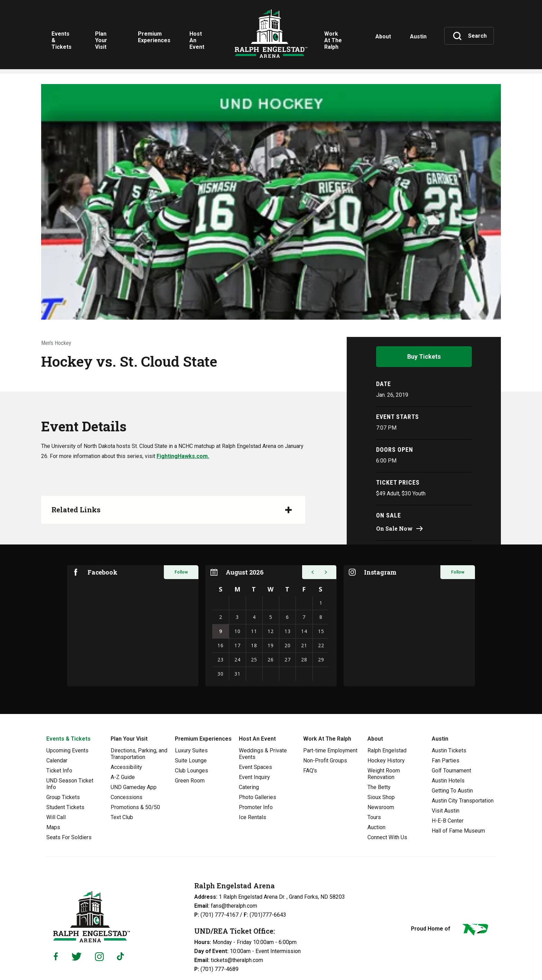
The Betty (379, 731)
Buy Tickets (424, 300)
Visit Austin (446, 754)
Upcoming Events (67, 694)
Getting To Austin (452, 734)
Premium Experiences (203, 682)
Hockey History (386, 704)
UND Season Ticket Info (70, 727)
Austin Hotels (448, 724)
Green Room (190, 724)
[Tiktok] (122, 900)
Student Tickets (65, 751)
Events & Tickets (68, 682)
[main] (271, 329)
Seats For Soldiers (69, 781)
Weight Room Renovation (384, 717)
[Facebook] (56, 900)
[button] (312, 516)
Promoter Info (256, 751)
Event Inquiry (254, 721)
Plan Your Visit (129, 682)
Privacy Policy (171, 961)
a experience (463, 960)
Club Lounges (191, 714)
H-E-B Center (448, 764)
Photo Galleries (258, 741)
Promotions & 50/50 (135, 751)
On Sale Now (394, 472)
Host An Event (257, 682)
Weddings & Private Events (263, 697)
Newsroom (381, 751)
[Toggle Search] (470, 36)
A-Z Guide (123, 721)
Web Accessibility (214, 961)
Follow (181, 516)
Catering (249, 731)
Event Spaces (255, 711)
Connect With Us (387, 781)
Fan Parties (446, 704)
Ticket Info (59, 714)
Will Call (56, 761)
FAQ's (310, 714)
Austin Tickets (449, 694)
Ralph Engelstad (387, 694)
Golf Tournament (451, 714)
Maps (53, 771)
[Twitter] (77, 900)
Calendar (57, 704)
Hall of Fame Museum (458, 774)
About (375, 682)
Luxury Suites (191, 694)
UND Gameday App (134, 731)
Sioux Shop (381, 741)
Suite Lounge (191, 704)
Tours (374, 761)
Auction (376, 771)
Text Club (122, 761)
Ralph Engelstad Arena (271, 36)
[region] (271, 569)
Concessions (127, 741)
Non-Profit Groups (325, 704)
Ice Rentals (253, 761)
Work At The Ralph (327, 682)
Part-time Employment (330, 694)
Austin (440, 682)
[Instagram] (99, 900)
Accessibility (126, 711)
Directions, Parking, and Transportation (139, 697)
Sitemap (250, 961)
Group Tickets (63, 741)
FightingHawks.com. (183, 400)
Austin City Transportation (463, 744)
